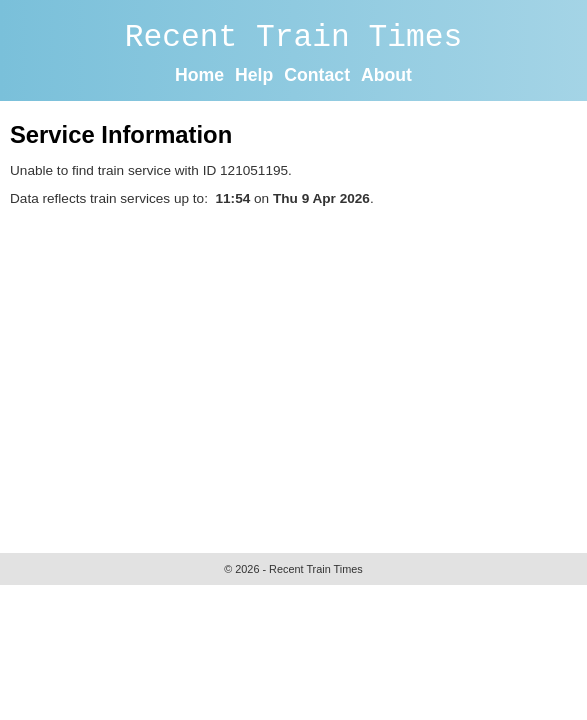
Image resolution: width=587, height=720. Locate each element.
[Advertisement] (298, 375)
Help (254, 75)
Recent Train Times (294, 37)
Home (199, 75)
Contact (317, 75)
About (386, 75)
